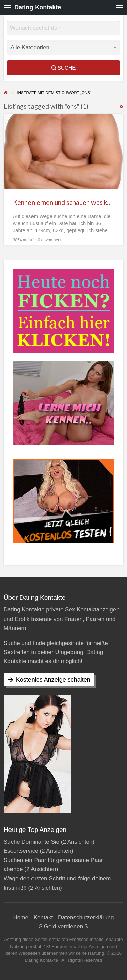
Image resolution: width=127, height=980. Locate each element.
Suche (64, 68)
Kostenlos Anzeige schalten (53, 680)
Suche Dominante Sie (31, 842)
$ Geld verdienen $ (64, 927)
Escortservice (21, 851)
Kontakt (43, 917)
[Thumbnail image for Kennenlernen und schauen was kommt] (64, 151)
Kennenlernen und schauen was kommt (69, 202)
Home (21, 917)
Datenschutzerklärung (86, 917)
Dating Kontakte (38, 7)
